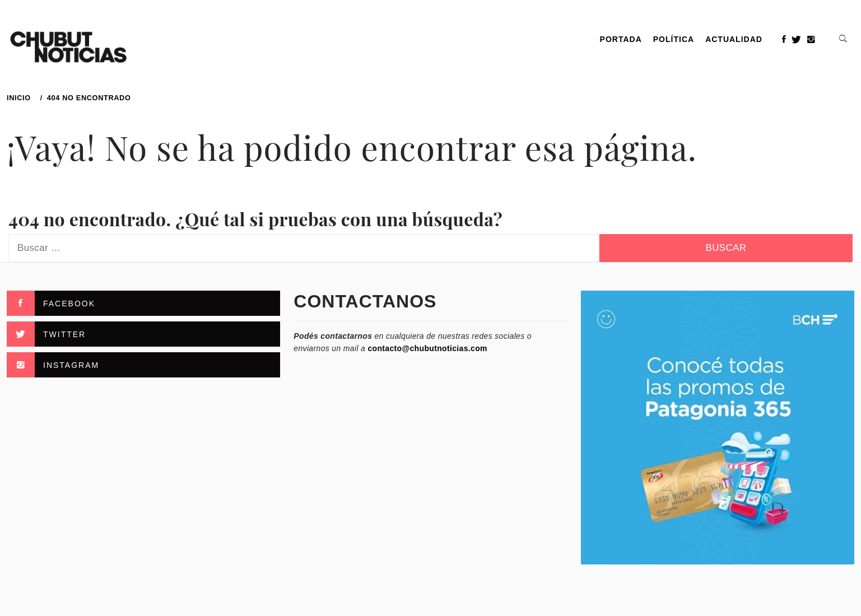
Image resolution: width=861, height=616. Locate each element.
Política (674, 39)
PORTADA (621, 39)
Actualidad (734, 39)
